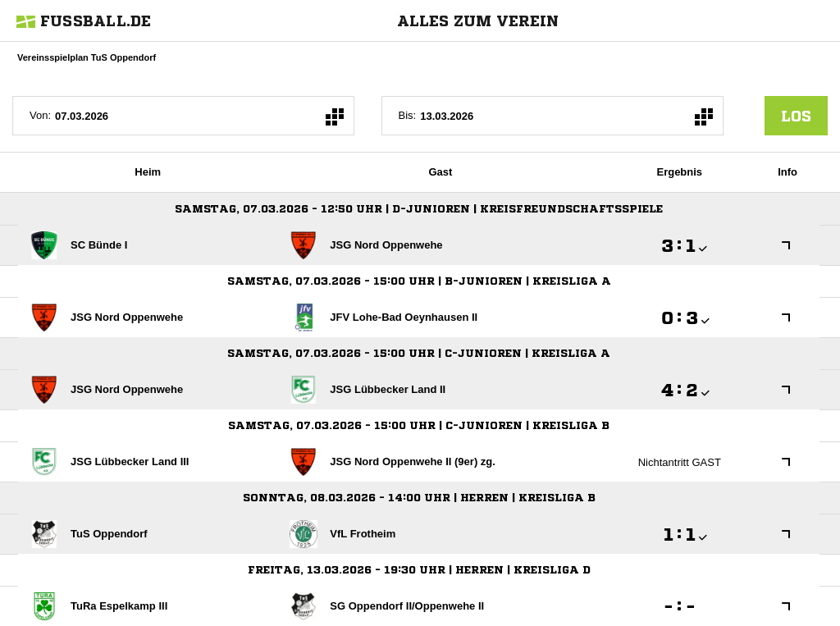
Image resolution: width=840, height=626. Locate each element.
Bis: (408, 115)
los (796, 116)
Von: (40, 115)
